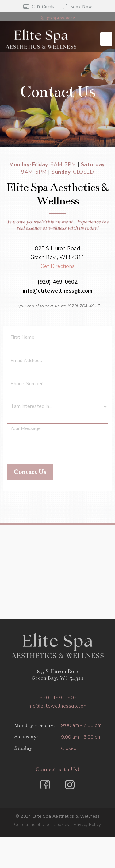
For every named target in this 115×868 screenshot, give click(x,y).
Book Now (78, 7)
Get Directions (58, 266)
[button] (106, 39)
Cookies (61, 825)
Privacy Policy (87, 825)
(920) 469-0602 (58, 18)
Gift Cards (39, 7)
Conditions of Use (32, 825)
